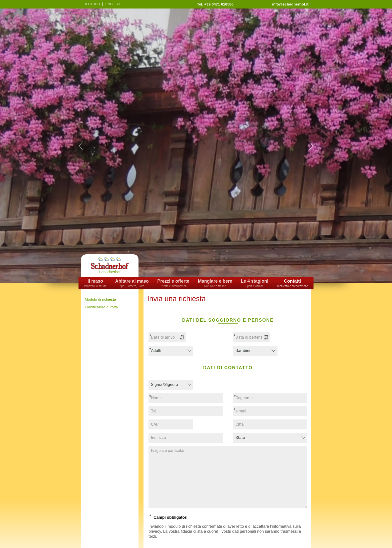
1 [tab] (197, 272)
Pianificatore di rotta (101, 307)
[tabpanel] (196, 146)
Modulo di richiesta (100, 299)
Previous (81, 146)
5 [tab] (257, 272)
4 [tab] (242, 272)
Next (311, 146)
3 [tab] (227, 272)
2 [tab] (212, 272)
